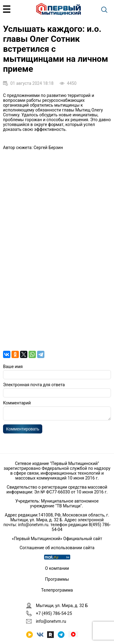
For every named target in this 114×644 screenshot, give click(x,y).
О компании (57, 568)
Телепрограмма (57, 590)
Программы (57, 579)
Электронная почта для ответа (34, 385)
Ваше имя (13, 367)
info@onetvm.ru (33, 525)
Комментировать (23, 431)
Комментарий (17, 403)
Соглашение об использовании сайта (57, 548)
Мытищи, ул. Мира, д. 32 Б (62, 606)
